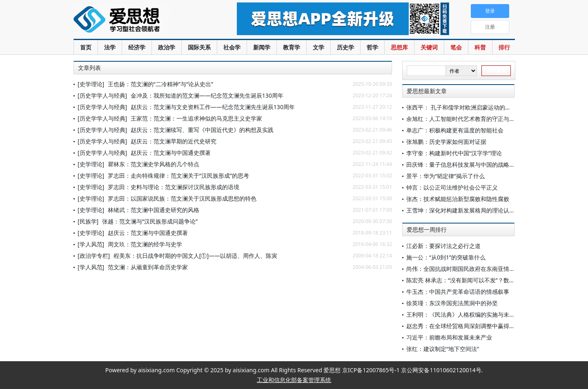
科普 (480, 47)
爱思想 (139, 20)
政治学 (167, 47)
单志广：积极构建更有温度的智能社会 (455, 130)
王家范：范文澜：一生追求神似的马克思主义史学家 (196, 118)
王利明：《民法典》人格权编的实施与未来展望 (466, 314)
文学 (318, 47)
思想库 (399, 47)
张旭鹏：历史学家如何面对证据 (446, 142)
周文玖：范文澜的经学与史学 (145, 244)
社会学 (232, 47)
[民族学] (88, 221)
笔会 (456, 47)
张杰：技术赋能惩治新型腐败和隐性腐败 (458, 199)
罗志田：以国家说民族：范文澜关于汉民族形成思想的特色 (182, 198)
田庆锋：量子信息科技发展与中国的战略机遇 (463, 164)
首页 (86, 47)
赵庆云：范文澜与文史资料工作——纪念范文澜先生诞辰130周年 (213, 107)
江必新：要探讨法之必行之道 (443, 246)
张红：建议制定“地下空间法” (443, 349)
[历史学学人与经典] (102, 95)
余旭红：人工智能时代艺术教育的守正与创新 (463, 119)
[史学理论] (91, 84)
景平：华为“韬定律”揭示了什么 (445, 176)
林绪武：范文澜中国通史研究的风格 (154, 210)
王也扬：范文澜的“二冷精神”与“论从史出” (160, 84)
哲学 (372, 47)
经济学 (137, 47)
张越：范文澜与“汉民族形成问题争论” (150, 221)
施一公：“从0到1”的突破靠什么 (446, 257)
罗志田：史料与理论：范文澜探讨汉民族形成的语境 (174, 187)
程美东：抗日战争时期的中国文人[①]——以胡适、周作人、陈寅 (195, 256)
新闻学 (262, 47)
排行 (504, 47)
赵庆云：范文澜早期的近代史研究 (174, 141)
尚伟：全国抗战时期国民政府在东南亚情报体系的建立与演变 (483, 269)
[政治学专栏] (94, 256)
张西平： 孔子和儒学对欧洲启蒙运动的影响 (461, 107)
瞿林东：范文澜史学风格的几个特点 (154, 164)
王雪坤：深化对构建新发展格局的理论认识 (461, 210)
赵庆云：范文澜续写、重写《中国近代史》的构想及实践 (202, 130)
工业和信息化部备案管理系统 (294, 380)
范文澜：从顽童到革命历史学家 (148, 267)
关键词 (429, 47)
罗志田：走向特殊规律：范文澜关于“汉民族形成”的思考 (178, 175)
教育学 (292, 47)
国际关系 (199, 47)
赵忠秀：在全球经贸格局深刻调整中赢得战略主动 (469, 326)
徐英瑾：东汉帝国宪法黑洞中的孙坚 (452, 303)
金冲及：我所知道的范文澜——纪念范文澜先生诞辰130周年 (207, 95)
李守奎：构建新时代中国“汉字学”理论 (454, 153)
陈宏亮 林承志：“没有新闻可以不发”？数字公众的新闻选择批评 (486, 280)
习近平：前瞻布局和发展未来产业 (449, 337)
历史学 (345, 47)
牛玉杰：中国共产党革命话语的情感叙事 (458, 292)
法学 (110, 47)
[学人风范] (91, 244)
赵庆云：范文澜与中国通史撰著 (171, 153)
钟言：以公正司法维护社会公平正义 (452, 187)
